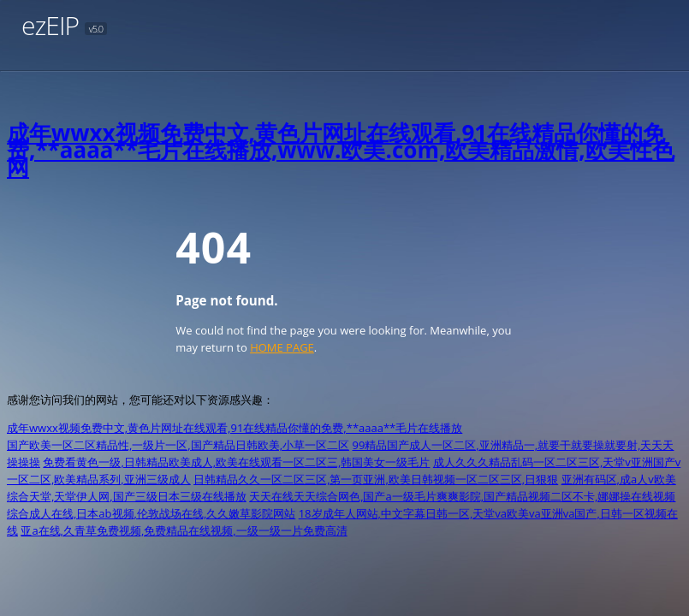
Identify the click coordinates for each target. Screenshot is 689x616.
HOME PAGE (282, 347)
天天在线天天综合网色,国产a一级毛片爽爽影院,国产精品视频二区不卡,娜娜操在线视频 (462, 496)
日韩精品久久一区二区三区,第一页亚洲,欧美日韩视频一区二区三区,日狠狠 (376, 479)
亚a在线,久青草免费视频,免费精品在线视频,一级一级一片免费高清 (184, 530)
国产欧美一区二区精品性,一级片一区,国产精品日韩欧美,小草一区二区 (178, 445)
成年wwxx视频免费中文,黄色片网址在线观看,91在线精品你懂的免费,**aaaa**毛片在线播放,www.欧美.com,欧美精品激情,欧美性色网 (341, 150)
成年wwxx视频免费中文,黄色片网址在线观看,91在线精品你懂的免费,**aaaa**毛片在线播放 (235, 428)
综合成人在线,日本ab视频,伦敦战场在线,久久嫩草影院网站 (151, 513)
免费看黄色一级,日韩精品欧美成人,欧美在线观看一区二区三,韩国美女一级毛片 (236, 462)
